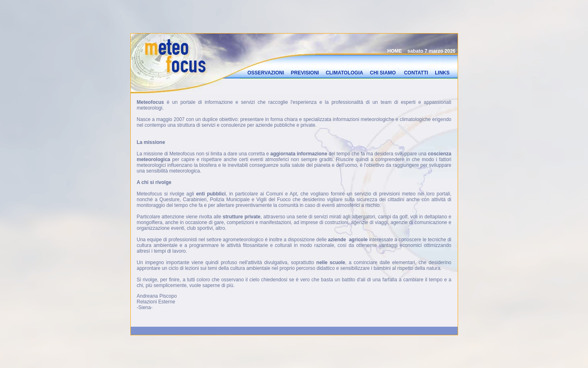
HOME (395, 50)
